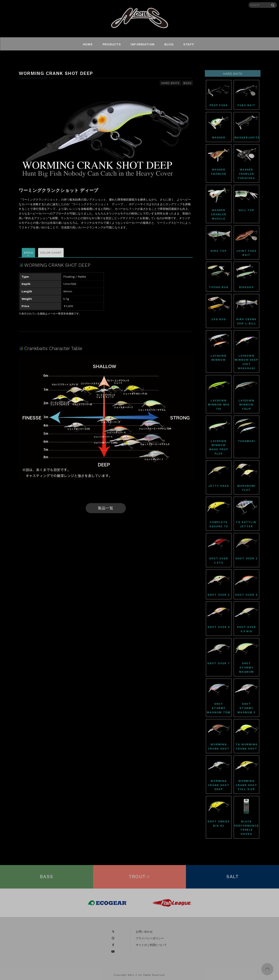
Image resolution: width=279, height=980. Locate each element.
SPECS (28, 254)
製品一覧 (106, 509)
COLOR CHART (51, 254)
